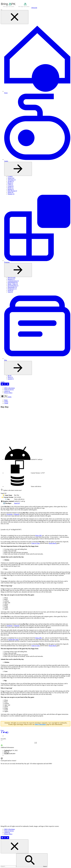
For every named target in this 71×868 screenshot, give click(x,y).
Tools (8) (10, 292)
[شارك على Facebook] (2, 733)
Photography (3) (12, 287)
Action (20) (11, 178)
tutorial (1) (11, 379)
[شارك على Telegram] (6, 733)
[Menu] (1, 10)
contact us (7, 391)
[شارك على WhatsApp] (8, 733)
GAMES (10, 177)
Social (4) (10, 290)
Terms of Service (9, 390)
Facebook (10, 514)
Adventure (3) (12, 180)
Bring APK (39, 536)
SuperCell (17, 503)
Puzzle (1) (11, 188)
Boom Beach (53, 543)
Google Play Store (14, 639)
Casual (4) (11, 186)
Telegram (17, 514)
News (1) (10, 377)
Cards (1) (10, 184)
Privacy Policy (8, 393)
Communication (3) (13, 281)
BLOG (10, 376)
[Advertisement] (35, 812)
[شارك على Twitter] (4, 733)
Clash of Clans (36, 543)
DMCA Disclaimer (9, 388)
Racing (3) (11, 189)
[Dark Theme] (2, 396)
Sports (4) (11, 192)
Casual (6, 403)
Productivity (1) (12, 289)
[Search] (6, 396)
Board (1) (10, 183)
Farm (2, 730)
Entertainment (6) (13, 282)
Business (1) (11, 279)
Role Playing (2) (12, 191)
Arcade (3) (11, 181)
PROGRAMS (12, 278)
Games (6, 402)
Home (6, 400)
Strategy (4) (11, 194)
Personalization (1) (13, 286)
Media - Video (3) (13, 284)
